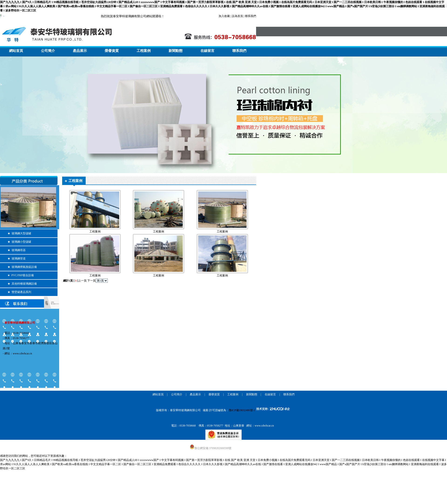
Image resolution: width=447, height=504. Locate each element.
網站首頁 (16, 51)
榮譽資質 (112, 51)
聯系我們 (239, 51)
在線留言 (207, 51)
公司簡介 (48, 51)
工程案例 (144, 51)
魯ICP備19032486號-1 (242, 410)
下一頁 (91, 281)
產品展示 (80, 51)
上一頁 (82, 281)
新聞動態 (176, 51)
